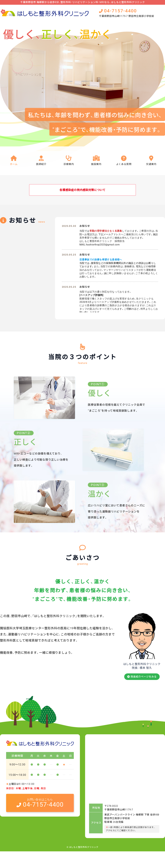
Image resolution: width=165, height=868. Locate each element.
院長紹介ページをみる (142, 690)
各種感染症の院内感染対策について (82, 190)
